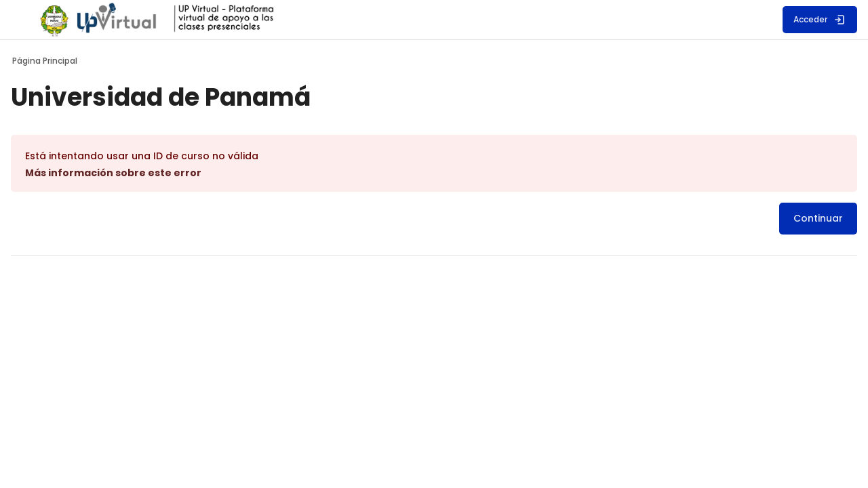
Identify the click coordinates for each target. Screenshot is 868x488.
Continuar (775, 218)
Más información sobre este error (157, 173)
